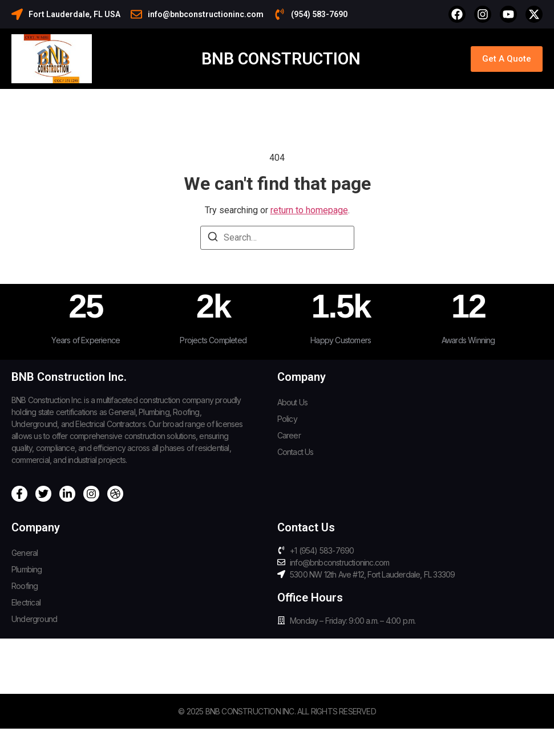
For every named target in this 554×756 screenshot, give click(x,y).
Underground (34, 619)
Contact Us (296, 452)
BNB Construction (281, 59)
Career (289, 435)
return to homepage (309, 210)
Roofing (25, 586)
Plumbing (27, 569)
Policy (287, 419)
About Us (293, 402)
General (25, 553)
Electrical (26, 602)
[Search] (213, 239)
